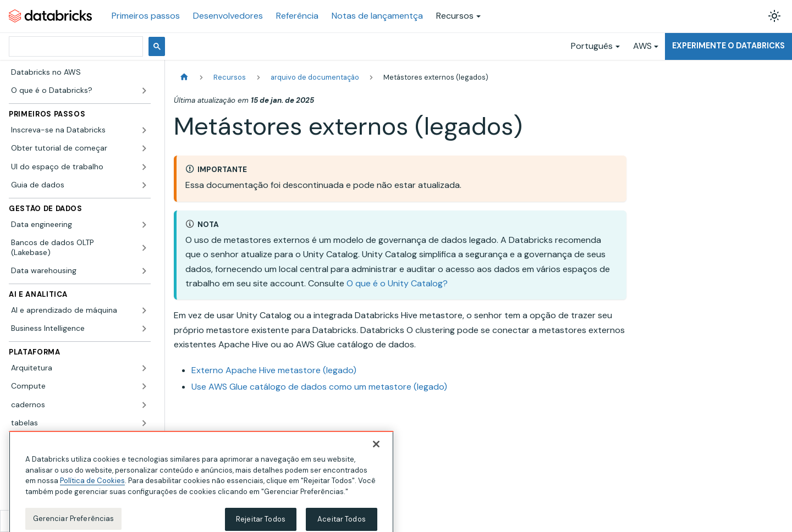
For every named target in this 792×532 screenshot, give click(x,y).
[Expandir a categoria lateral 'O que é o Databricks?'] (144, 91)
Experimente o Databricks (728, 46)
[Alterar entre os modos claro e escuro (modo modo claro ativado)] (774, 16)
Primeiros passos (146, 16)
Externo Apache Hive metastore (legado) (274, 370)
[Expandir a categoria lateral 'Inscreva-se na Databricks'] (144, 130)
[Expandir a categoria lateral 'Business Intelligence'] (144, 329)
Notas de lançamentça (377, 16)
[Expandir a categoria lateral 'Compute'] (144, 386)
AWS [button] (642, 46)
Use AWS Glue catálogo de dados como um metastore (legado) (319, 387)
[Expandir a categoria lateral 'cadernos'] (144, 405)
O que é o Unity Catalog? (397, 283)
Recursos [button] (455, 16)
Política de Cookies (92, 494)
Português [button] (592, 46)
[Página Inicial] (184, 77)
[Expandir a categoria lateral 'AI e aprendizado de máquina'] (144, 311)
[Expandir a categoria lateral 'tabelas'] (144, 423)
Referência (297, 16)
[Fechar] (376, 458)
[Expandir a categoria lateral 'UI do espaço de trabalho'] (144, 167)
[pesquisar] (75, 46)
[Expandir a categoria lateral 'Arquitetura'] (144, 368)
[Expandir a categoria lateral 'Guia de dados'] (144, 185)
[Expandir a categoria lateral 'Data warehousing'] (144, 271)
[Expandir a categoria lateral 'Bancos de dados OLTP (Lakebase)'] (144, 248)
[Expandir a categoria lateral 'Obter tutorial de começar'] (144, 148)
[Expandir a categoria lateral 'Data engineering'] (144, 225)
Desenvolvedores (228, 16)
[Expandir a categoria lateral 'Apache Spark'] (144, 442)
